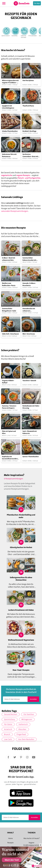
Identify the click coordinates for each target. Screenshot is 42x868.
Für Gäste (8, 724)
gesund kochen (11, 714)
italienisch (23, 724)
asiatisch (8, 729)
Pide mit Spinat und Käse (9, 432)
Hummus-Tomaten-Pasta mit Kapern (9, 407)
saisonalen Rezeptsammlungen (15, 211)
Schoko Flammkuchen (10, 131)
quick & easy (10, 719)
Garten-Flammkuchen (31, 457)
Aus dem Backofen (26, 739)
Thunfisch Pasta (28, 106)
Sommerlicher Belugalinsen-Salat (9, 310)
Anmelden (33, 699)
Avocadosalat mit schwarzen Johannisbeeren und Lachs (30, 310)
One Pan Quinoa (28, 80)
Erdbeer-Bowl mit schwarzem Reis (9, 259)
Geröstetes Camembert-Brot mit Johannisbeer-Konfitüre (30, 155)
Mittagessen (27, 719)
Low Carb (8, 739)
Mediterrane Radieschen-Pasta (9, 284)
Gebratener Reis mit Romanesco (9, 155)
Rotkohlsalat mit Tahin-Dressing (31, 407)
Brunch (7, 734)
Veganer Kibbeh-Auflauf (8, 382)
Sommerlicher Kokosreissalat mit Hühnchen (29, 259)
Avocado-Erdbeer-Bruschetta (29, 284)
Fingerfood (21, 734)
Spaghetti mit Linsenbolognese (8, 107)
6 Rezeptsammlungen (13, 479)
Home (11, 838)
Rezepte (10, 843)
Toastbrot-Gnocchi (29, 381)
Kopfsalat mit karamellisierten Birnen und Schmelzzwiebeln (11, 458)
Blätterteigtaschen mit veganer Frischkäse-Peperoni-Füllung (10, 82)
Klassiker (23, 729)
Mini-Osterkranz (29, 334)
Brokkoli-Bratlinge (29, 131)
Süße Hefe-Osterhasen (10, 334)
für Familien (29, 714)
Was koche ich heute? (32, 838)
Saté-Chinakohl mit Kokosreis (30, 432)
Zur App (37, 3)
